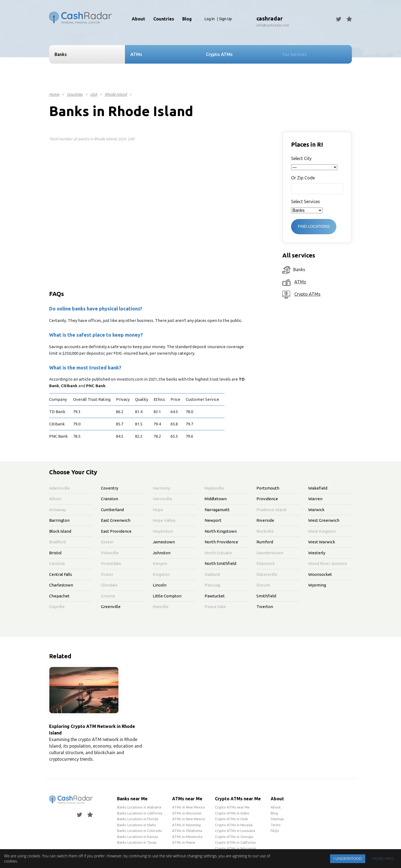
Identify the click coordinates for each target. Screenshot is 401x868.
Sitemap (277, 819)
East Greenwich (116, 520)
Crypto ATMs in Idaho (232, 813)
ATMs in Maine (184, 842)
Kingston (161, 574)
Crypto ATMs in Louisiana (235, 831)
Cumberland (112, 510)
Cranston (110, 499)
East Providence (116, 531)
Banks (61, 54)
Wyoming (317, 585)
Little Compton (167, 596)
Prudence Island (271, 510)
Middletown (216, 499)
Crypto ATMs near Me (238, 799)
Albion (55, 499)
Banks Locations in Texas (137, 842)
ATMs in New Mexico (189, 807)
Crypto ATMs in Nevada (234, 825)
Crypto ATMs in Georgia (234, 837)
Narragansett (217, 510)
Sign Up (225, 19)
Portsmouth (268, 488)
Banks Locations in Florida (138, 819)
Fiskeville (110, 553)
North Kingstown (221, 531)
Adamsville (59, 488)
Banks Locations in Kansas (138, 837)
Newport (213, 520)
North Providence (221, 542)
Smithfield (266, 596)
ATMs (300, 282)
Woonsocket (320, 574)
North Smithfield (220, 563)
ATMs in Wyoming (186, 825)
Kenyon (160, 563)
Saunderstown (270, 553)
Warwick (316, 510)
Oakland (212, 574)
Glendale (109, 585)
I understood (348, 858)
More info (383, 858)
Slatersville (267, 574)
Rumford (265, 542)
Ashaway (57, 510)
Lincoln (160, 585)
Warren (315, 499)
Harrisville (162, 499)
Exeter (107, 542)
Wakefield (318, 488)
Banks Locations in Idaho (137, 825)
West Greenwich (324, 520)
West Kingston (322, 531)
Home (54, 94)
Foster (107, 574)
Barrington (59, 520)
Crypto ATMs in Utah (231, 819)
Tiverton (265, 607)
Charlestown (61, 585)
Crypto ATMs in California (235, 842)
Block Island (60, 531)
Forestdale (111, 563)
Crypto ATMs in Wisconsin (236, 848)
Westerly (317, 553)
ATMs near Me (187, 799)
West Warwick (322, 542)
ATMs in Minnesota (187, 837)
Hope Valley (164, 520)
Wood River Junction (328, 563)
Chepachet (59, 596)
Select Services (306, 202)
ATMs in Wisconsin (187, 813)
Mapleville (214, 488)
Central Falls (61, 574)
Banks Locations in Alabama (139, 807)
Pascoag (212, 585)
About (138, 19)
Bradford (57, 542)
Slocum (263, 585)
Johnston (162, 553)
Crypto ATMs (307, 294)
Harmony (161, 488)
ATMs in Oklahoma (187, 831)
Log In (210, 19)
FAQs (275, 831)
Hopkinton (163, 531)
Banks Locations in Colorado (140, 831)
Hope (158, 510)
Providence (267, 499)
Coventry (110, 488)
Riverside (265, 520)
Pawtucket (215, 596)
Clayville (57, 607)
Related (60, 656)
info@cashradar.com (273, 25)
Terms (276, 825)
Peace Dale (215, 607)
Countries (75, 94)
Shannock (266, 563)
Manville (161, 607)
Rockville (265, 531)
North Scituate (218, 553)
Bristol (55, 553)
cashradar (270, 18)
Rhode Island (116, 94)
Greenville (111, 607)
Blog (187, 19)
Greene (108, 596)
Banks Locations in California (140, 813)
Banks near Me (132, 799)
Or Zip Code (303, 178)
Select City (301, 158)
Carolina (57, 563)
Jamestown (164, 542)
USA (94, 94)
